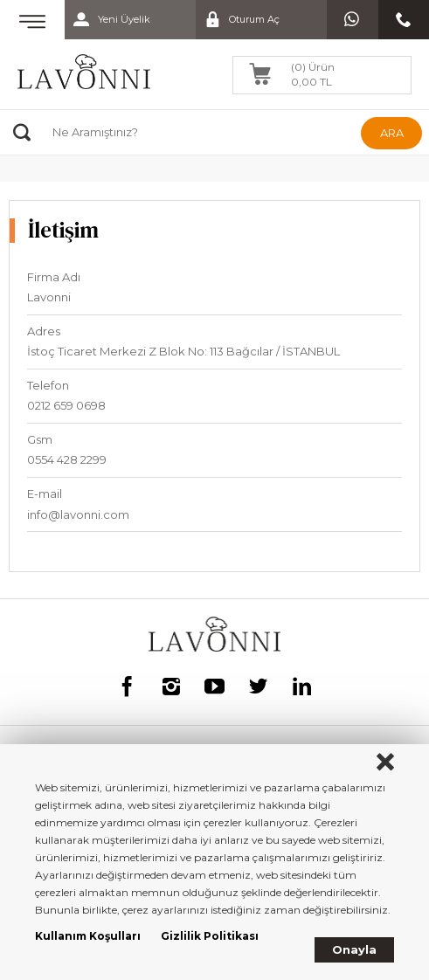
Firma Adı (54, 277)
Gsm (40, 439)
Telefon (48, 385)
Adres (44, 331)
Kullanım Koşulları (88, 936)
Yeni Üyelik (107, 20)
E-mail (45, 493)
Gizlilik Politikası (210, 936)
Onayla (354, 949)
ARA (392, 133)
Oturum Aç (238, 20)
